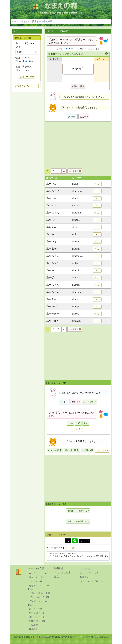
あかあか (51, 249)
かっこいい (22, 70)
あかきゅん (53, 321)
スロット (95, 49)
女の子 (20, 61)
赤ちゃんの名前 (37, 577)
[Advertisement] (27, 139)
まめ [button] (70, 423)
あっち (50, 234)
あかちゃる (53, 292)
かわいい (28, 67)
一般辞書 (33, 625)
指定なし (31, 61)
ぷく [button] (86, 423)
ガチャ (83, 49)
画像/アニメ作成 (37, 621)
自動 (74, 86)
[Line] (75, 541)
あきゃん (51, 227)
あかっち (51, 241)
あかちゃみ (53, 191)
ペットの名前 (36, 581)
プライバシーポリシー (91, 581)
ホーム (15, 21)
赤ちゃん (25, 21)
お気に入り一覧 (22, 86)
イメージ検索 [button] (55, 450)
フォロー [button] (84, 541)
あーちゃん (53, 285)
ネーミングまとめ (38, 573)
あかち (50, 270)
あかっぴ (51, 306)
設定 (57, 577)
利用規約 (84, 577)
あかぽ (50, 277)
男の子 (27, 58)
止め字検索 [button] (87, 450)
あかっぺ (51, 220)
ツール (97, 184)
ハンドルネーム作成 (39, 597)
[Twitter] (68, 541)
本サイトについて (89, 573)
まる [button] (78, 423)
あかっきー (53, 314)
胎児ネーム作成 (27, 77)
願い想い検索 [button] (72, 450)
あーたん (51, 184)
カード (72, 49)
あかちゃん (53, 212)
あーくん (51, 205)
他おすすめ (75, 171)
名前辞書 (33, 629)
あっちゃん (53, 263)
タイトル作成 (36, 609)
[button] (107, 54)
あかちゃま (53, 256)
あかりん (51, 198)
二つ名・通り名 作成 (39, 593)
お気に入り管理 (62, 572)
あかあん (51, 299)
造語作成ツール (37, 613)
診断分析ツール (37, 617)
